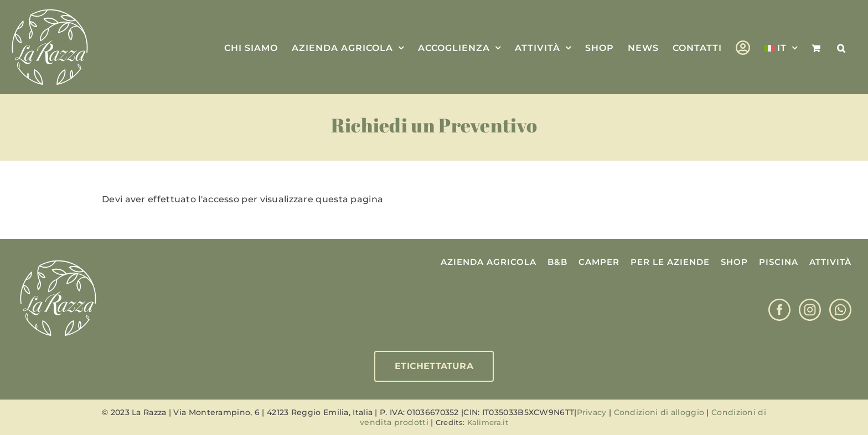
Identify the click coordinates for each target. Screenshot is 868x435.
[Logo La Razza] (58, 261)
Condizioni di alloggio (659, 412)
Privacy (592, 412)
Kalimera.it (488, 422)
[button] (841, 47)
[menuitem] (781, 47)
